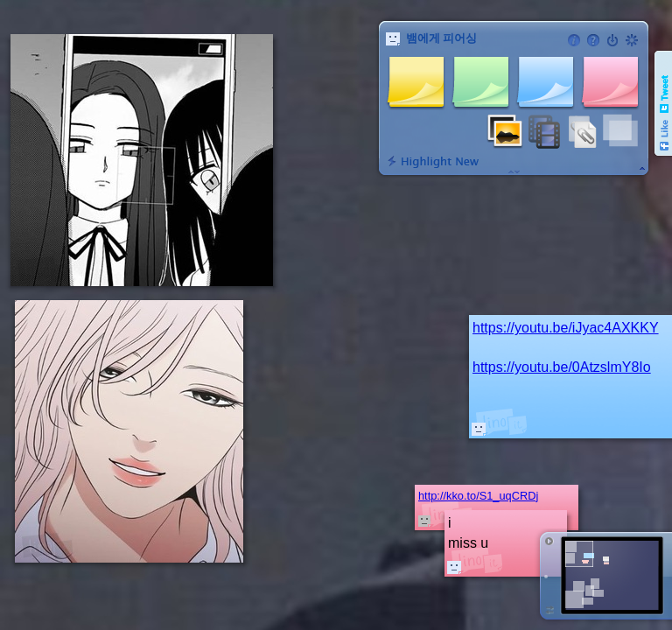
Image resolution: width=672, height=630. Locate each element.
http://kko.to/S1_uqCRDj (478, 496)
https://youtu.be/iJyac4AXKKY (566, 328)
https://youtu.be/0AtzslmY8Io (562, 367)
